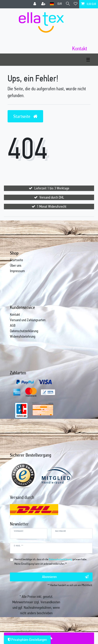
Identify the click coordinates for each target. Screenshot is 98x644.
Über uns (16, 265)
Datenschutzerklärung (24, 331)
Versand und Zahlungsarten (28, 320)
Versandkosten (50, 602)
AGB (13, 325)
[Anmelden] (35, 4)
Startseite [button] (25, 116)
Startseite (16, 260)
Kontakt (15, 314)
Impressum (17, 271)
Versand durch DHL (52, 197)
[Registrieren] (44, 4)
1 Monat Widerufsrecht (52, 206)
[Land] (52, 4)
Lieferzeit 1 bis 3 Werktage (52, 188)
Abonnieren (65, 577)
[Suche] (68, 4)
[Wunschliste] (76, 4)
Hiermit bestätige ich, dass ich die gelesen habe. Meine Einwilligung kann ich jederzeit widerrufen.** (51, 562)
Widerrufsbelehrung (23, 336)
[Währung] (60, 4)
